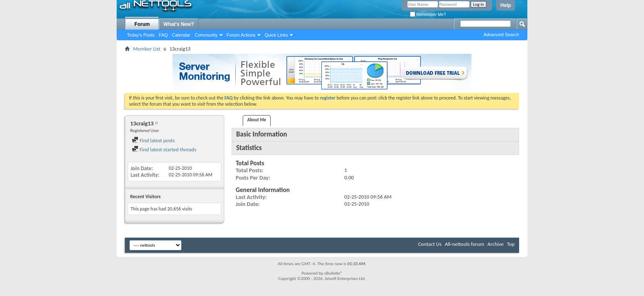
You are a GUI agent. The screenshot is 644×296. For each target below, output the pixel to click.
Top (511, 244)
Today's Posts (141, 35)
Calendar (181, 35)
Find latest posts (153, 140)
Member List (147, 49)
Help (506, 5)
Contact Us (430, 244)
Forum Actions (241, 35)
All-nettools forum (465, 244)
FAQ (163, 35)
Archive (496, 244)
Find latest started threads (164, 149)
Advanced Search (501, 35)
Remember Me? (428, 15)
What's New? (179, 24)
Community (206, 35)
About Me (257, 120)
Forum (142, 24)
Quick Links (276, 35)
